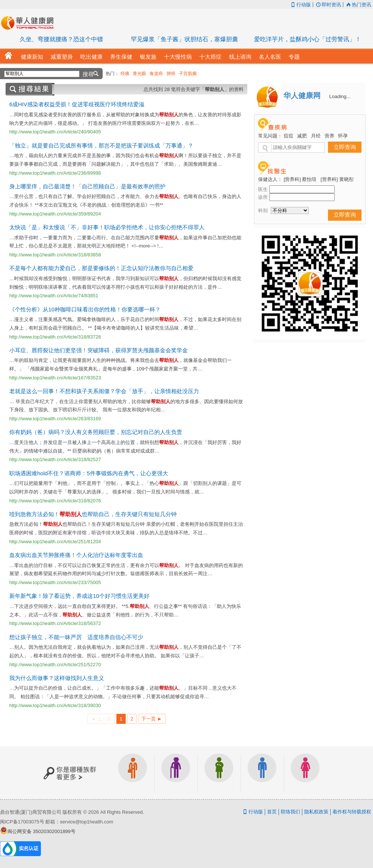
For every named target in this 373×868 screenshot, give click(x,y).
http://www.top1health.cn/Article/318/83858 (55, 255)
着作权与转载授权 (352, 812)
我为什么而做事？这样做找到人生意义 (57, 678)
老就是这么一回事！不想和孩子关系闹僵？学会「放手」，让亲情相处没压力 (104, 391)
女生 (305, 773)
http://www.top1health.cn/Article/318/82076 (55, 501)
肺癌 (171, 74)
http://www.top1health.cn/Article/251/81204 (55, 542)
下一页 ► (152, 719)
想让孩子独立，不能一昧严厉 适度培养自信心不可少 (76, 637)
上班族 (133, 773)
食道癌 (156, 74)
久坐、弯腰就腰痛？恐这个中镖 (61, 39)
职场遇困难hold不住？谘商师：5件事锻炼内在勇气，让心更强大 (89, 473)
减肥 (302, 136)
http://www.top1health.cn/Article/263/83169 (55, 419)
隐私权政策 (316, 812)
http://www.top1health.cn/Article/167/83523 (55, 378)
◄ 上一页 (101, 719)
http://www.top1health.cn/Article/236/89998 (55, 173)
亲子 (219, 773)
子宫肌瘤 (188, 74)
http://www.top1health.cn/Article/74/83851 (54, 296)
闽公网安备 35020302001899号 (41, 831)
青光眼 (139, 74)
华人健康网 (30, 23)
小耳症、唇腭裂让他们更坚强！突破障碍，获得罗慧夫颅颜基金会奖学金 (99, 350)
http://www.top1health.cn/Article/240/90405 (55, 132)
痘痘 (289, 136)
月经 (316, 136)
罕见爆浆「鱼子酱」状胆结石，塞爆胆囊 (184, 39)
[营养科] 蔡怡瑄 (300, 179)
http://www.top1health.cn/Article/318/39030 (55, 705)
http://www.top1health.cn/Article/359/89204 (55, 214)
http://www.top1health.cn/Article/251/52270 (55, 665)
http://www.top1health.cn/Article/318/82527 (55, 459)
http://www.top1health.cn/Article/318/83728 (55, 337)
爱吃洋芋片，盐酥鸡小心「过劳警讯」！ (308, 39)
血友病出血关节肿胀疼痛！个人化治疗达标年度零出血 (76, 555)
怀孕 (343, 136)
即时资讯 (328, 5)
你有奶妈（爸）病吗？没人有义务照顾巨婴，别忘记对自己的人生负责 (96, 432)
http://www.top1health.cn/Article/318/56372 (55, 623)
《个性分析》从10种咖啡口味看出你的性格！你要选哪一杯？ (85, 309)
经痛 (125, 74)
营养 (329, 136)
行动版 (300, 5)
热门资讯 (358, 5)
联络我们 (290, 812)
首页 (272, 812)
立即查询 (345, 147)
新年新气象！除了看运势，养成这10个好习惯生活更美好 (79, 596)
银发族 (176, 773)
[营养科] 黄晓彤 (337, 179)
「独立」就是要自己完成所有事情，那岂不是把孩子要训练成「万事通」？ (101, 145)
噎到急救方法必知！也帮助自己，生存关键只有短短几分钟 (93, 514)
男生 (262, 773)
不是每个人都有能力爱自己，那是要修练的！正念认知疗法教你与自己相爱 (101, 268)
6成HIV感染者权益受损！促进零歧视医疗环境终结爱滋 (77, 104)
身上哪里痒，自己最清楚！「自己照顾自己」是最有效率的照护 (87, 186)
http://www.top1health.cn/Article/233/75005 (55, 582)
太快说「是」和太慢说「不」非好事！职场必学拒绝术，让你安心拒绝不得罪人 (107, 227)
